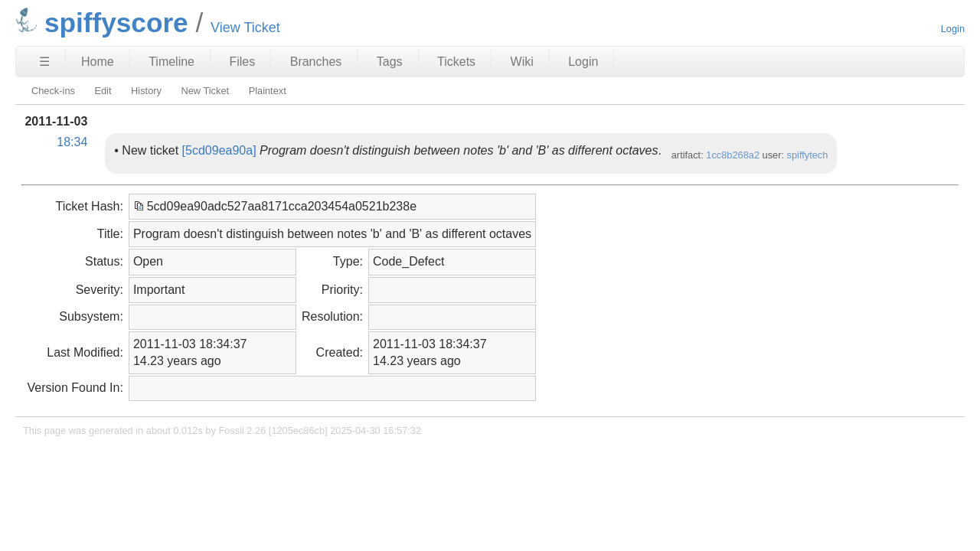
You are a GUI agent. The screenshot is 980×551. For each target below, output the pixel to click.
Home (98, 62)
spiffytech (808, 155)
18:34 (72, 142)
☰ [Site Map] (44, 62)
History (146, 91)
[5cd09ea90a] (219, 150)
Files (242, 62)
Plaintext (268, 91)
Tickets (456, 62)
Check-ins (53, 91)
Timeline (171, 62)
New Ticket (205, 91)
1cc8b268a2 (733, 155)
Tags (390, 62)
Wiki (522, 62)
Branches (316, 62)
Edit (103, 91)
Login (953, 29)
